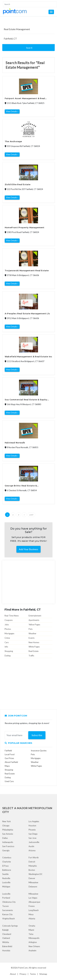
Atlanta (32, 919)
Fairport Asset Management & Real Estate (25, 99)
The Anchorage (13, 141)
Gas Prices (9, 758)
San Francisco (8, 846)
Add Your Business (28, 549)
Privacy (23, 974)
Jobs (7, 625)
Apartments (34, 620)
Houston (32, 826)
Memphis (33, 866)
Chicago (6, 826)
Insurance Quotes (39, 751)
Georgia (6, 850)
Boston (32, 870)
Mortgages (9, 633)
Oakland (6, 938)
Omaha (32, 926)
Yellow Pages (34, 625)
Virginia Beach (9, 919)
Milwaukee (33, 882)
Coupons (9, 620)
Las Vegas (33, 898)
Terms (33, 974)
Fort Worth (34, 858)
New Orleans (34, 946)
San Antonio (8, 834)
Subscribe (37, 735)
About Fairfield (11, 762)
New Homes (34, 642)
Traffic (31, 656)
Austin (31, 846)
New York (7, 821)
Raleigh (5, 930)
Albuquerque (34, 902)
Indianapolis (8, 842)
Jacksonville (34, 842)
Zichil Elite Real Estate (18, 184)
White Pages (34, 647)
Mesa (31, 914)
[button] (51, 12)
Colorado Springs (10, 926)
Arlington (33, 942)
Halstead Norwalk (15, 443)
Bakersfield (7, 946)
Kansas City (7, 914)
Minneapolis (34, 938)
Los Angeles (34, 821)
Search (29, 48)
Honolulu (6, 950)
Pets (31, 629)
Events (32, 638)
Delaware (33, 887)
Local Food (10, 754)
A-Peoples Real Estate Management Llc (27, 314)
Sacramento (8, 910)
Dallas (5, 838)
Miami (31, 930)
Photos (8, 629)
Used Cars (9, 781)
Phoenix (32, 830)
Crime (7, 638)
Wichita (6, 942)
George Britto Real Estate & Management (21, 486)
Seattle (5, 874)
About (13, 974)
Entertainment (35, 616)
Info (6, 647)
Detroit (32, 862)
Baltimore (7, 870)
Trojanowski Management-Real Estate (27, 270)
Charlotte (7, 862)
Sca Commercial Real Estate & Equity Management (26, 400)
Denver (32, 878)
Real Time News (12, 616)
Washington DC (35, 874)
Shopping (9, 651)
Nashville (6, 878)
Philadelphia (8, 830)
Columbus (7, 858)
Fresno (32, 906)
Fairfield (8, 751)
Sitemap (43, 974)
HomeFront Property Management (25, 227)
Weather (32, 633)
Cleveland (7, 934)
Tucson (5, 906)
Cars (7, 642)
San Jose (32, 838)
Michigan (6, 887)
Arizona (32, 850)
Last (31, 515)
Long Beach (34, 910)
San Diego (33, 834)
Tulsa (31, 934)
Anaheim (32, 950)
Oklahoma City (9, 902)
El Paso (5, 866)
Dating (8, 656)
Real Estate (34, 651)
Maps (7, 766)
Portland (6, 898)
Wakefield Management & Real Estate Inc (28, 357)
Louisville (6, 882)
